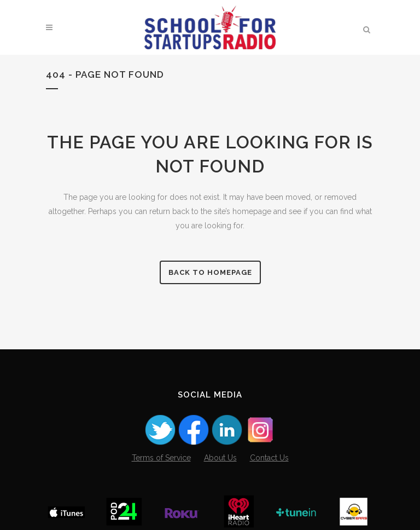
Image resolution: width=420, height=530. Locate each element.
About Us (220, 458)
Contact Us (269, 458)
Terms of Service (161, 458)
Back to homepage (210, 272)
